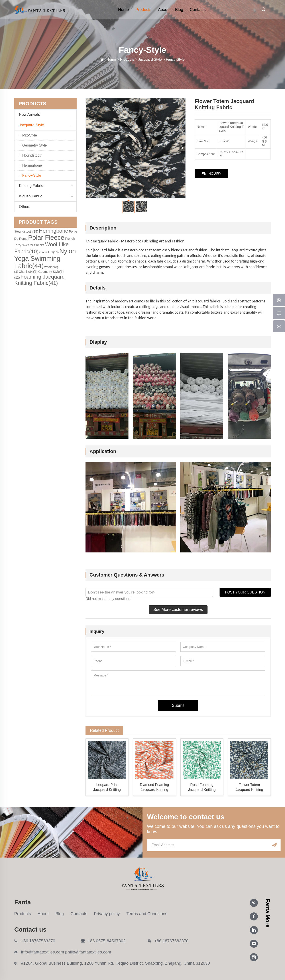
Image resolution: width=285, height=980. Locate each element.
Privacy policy (107, 914)
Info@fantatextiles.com (43, 952)
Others (25, 207)
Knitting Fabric (31, 186)
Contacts (198, 10)
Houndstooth (32, 155)
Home (123, 10)
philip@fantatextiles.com (88, 952)
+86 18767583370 (38, 941)
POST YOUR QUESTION (245, 592)
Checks (39, 245)
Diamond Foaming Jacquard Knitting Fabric (154, 788)
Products (143, 10)
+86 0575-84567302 (107, 941)
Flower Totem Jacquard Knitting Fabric (249, 788)
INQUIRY (211, 174)
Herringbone (32, 165)
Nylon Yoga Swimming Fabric (45, 258)
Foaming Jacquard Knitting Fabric (40, 280)
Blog (179, 10)
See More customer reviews (178, 610)
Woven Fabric (31, 196)
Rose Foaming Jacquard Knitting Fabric (202, 788)
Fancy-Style (32, 175)
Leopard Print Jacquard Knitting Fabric (107, 788)
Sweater (27, 245)
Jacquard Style (31, 125)
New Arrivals (31, 115)
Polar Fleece (46, 238)
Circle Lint (49, 252)
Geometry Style (35, 145)
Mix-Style (30, 135)
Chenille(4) (28, 272)
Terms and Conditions (147, 914)
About (163, 10)
